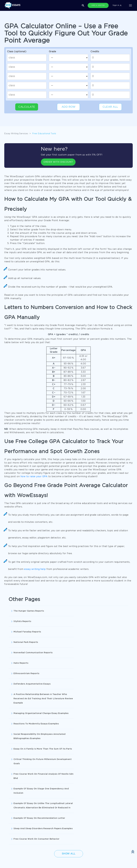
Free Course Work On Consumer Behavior (65, 723)
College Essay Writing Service (19, 776)
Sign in (117, 5)
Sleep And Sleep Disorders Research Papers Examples (28, 723)
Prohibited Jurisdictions (16, 838)
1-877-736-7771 (12, 860)
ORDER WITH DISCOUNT (57, 162)
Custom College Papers (59, 782)
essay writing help (35, 569)
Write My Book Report (58, 776)
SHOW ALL (67, 792)
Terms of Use (11, 814)
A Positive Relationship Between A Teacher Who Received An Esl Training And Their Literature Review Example (110, 645)
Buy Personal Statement (17, 782)
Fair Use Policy (58, 832)
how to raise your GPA (34, 477)
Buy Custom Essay (99, 770)
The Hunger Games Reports (29, 611)
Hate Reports (101, 621)
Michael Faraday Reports (107, 611)
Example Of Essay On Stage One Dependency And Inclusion (31, 700)
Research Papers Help (58, 770)
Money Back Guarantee (62, 826)
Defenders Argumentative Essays (68, 638)
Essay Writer (96, 776)
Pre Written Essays (99, 782)
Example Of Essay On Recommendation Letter (107, 700)
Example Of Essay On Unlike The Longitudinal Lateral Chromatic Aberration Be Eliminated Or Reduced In (69, 704)
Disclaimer (55, 809)
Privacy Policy (57, 814)
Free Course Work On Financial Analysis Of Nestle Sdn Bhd (111, 685)
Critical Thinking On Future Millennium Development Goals (71, 685)
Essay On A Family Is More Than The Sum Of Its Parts (31, 685)
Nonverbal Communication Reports (68, 624)
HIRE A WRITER (98, 5)
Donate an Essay (13, 809)
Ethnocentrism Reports (26, 636)
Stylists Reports (62, 611)
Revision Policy (58, 820)
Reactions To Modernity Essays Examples (71, 666)
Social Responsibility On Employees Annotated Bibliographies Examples (107, 668)
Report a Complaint (14, 826)
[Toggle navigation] (130, 5)
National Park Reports (26, 621)
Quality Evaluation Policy (17, 832)
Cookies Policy (12, 820)
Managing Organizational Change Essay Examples (28, 666)
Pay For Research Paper (16, 770)
